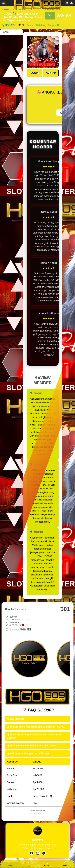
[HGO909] (31, 853)
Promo (10, 864)
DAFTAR (51, 73)
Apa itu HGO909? (15, 719)
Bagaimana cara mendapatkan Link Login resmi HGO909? (36, 727)
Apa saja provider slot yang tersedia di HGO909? (31, 746)
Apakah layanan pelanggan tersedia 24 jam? (29, 753)
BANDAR (20, 629)
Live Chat (65, 864)
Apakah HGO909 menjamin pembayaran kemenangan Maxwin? (34, 736)
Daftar (47, 864)
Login (28, 864)
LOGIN (35, 73)
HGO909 (10, 25)
